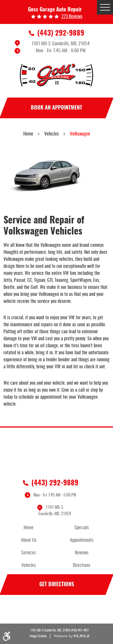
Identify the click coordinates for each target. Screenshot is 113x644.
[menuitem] (30, 528)
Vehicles (52, 134)
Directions (82, 565)
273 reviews (72, 17)
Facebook (57, 610)
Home (28, 134)
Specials (82, 528)
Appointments (82, 540)
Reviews (82, 553)
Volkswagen (80, 134)
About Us (29, 540)
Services (29, 553)
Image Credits (38, 636)
